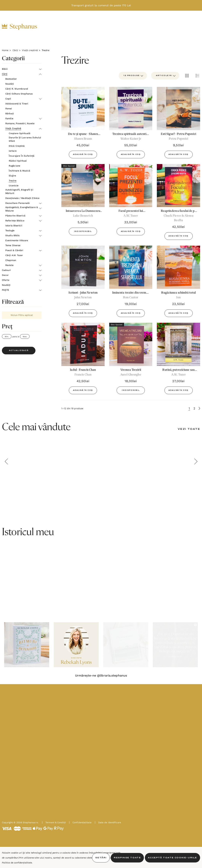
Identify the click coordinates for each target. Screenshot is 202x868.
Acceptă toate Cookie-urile (172, 858)
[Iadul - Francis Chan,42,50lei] (83, 344)
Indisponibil (83, 231)
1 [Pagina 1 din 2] (189, 408)
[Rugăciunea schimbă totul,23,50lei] (178, 267)
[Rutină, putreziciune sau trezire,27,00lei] (178, 344)
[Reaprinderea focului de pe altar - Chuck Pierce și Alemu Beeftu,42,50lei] (178, 186)
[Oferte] (123, 23)
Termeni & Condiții (54, 845)
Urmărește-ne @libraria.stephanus (101, 676)
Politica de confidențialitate (17, 863)
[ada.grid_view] (187, 76)
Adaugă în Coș (83, 155)
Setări (101, 858)
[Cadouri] (84, 23)
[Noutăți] (143, 23)
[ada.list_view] (197, 76)
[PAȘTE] (54, 31)
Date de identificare (108, 845)
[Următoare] (199, 408)
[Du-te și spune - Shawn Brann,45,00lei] (83, 108)
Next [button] (196, 461)
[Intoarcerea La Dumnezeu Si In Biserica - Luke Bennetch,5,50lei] (83, 186)
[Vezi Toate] (189, 429)
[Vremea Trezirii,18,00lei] (131, 344)
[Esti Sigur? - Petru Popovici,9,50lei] (178, 108)
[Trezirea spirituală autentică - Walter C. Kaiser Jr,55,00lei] (131, 108)
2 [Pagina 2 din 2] (194, 408)
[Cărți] (65, 23)
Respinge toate (127, 858)
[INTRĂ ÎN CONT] (177, 27)
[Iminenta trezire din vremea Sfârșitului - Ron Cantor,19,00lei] (131, 267)
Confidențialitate (80, 845)
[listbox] (165, 76)
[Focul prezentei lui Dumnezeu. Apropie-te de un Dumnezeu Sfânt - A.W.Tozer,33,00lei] (131, 186)
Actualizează (19, 351)
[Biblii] (48, 23)
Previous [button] (6, 461)
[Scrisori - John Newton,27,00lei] (83, 267)
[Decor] (104, 23)
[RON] (167, 27)
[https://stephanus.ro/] (23, 27)
